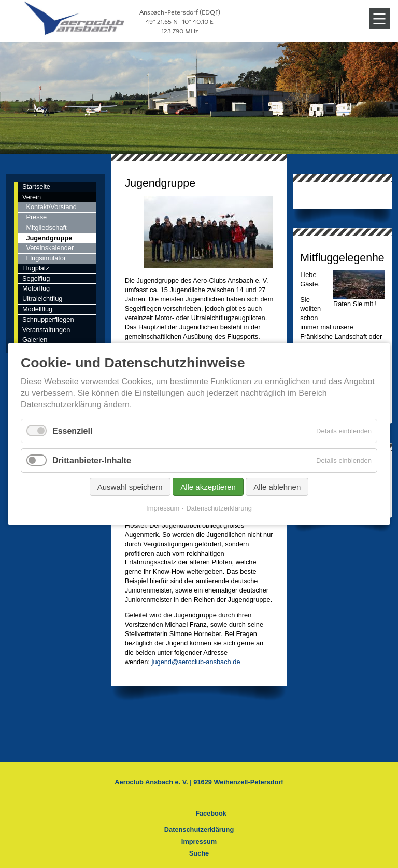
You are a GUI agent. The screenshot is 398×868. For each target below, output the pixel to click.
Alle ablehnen (277, 487)
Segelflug (36, 278)
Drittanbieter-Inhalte (92, 460)
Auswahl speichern (130, 487)
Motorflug (36, 288)
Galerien (35, 340)
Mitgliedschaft (46, 228)
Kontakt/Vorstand (51, 207)
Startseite (36, 187)
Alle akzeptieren (208, 487)
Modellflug (37, 309)
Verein (32, 197)
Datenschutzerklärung (199, 829)
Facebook (211, 813)
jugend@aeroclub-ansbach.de (196, 662)
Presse (36, 217)
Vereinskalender (50, 248)
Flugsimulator (46, 258)
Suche (199, 853)
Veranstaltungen (46, 330)
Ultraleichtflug (42, 299)
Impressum (199, 841)
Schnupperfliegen (48, 319)
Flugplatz (36, 268)
